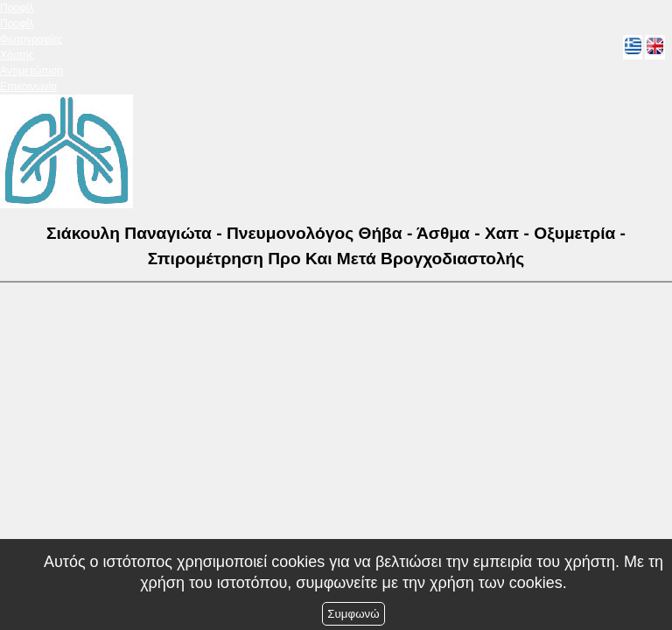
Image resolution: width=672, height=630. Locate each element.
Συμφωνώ (353, 614)
